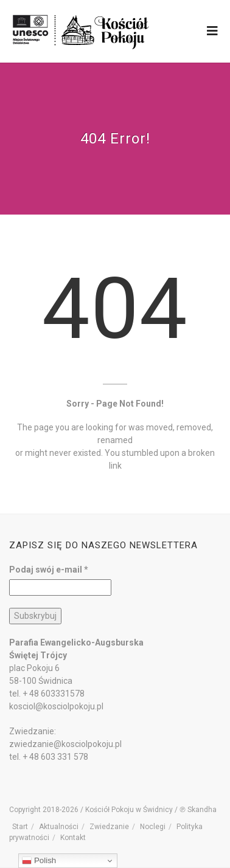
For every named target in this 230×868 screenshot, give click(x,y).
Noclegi (153, 827)
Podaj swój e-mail (49, 570)
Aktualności (59, 827)
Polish (39, 861)
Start (20, 827)
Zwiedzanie (109, 827)
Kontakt (73, 838)
